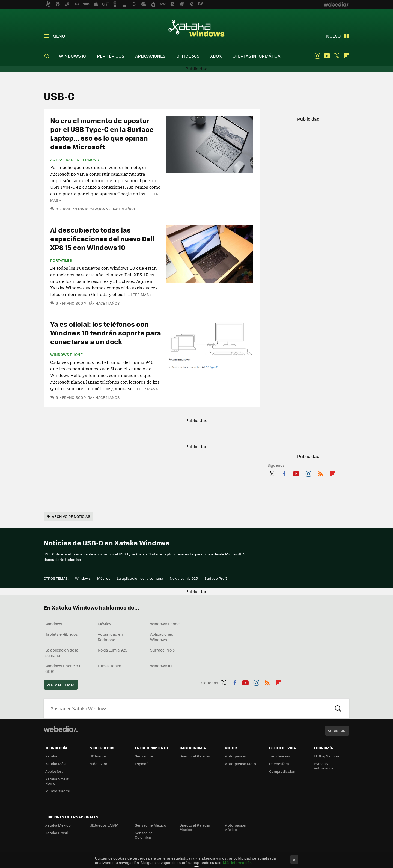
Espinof (141, 764)
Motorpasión (235, 756)
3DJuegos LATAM (104, 825)
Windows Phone (66, 355)
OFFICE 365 (188, 56)
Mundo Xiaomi (57, 791)
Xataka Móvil (56, 764)
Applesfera (54, 771)
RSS (320, 473)
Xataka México (58, 825)
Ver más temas (61, 685)
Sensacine (144, 756)
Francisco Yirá (77, 303)
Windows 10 (161, 666)
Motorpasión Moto (240, 764)
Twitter (337, 56)
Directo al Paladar (195, 756)
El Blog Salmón (326, 756)
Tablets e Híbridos (62, 634)
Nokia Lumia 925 (184, 578)
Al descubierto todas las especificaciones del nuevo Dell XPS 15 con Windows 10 (102, 238)
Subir (333, 731)
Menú (59, 36)
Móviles (104, 578)
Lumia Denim (109, 666)
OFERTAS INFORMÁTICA (256, 56)
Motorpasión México (235, 827)
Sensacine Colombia (144, 835)
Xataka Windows (196, 28)
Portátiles (61, 260)
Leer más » (141, 294)
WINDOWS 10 (72, 56)
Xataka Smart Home (57, 781)
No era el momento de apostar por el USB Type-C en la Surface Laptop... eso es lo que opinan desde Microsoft (102, 133)
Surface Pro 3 (216, 578)
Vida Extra (99, 764)
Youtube (327, 56)
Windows (83, 578)
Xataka (51, 756)
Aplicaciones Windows (162, 637)
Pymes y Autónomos (324, 766)
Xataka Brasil (56, 833)
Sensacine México (151, 825)
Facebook (284, 473)
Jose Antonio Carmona (85, 209)
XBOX (216, 56)
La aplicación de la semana (140, 578)
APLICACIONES (150, 56)
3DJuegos (98, 756)
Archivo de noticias (71, 516)
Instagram (317, 56)
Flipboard (346, 56)
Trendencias (280, 756)
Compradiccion (282, 771)
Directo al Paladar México (195, 827)
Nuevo (333, 36)
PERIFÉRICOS (111, 56)
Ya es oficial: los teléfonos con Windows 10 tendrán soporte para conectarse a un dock (106, 333)
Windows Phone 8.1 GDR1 (63, 668)
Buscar (338, 709)
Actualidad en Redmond (75, 160)
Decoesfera (279, 764)
